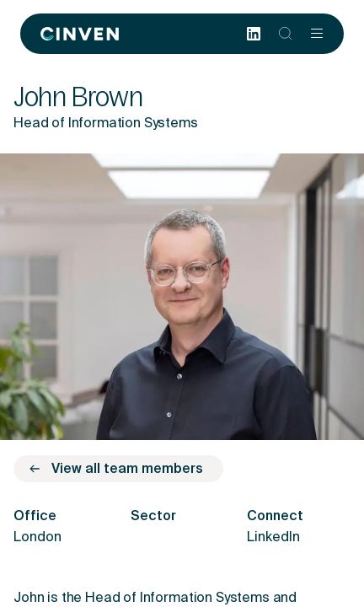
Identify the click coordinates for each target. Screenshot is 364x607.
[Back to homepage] (80, 34)
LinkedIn (273, 538)
